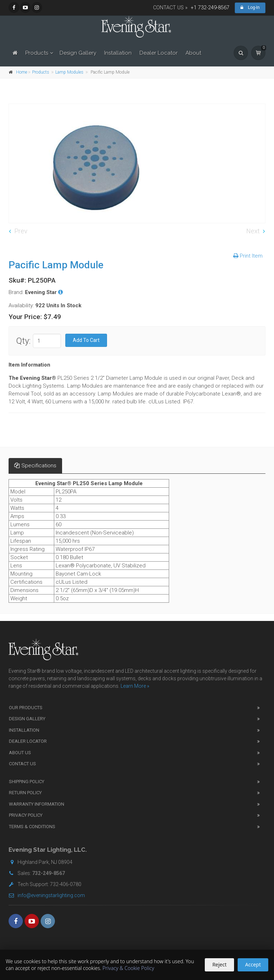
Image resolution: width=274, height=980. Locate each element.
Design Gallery (78, 53)
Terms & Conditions (32, 827)
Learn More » (135, 686)
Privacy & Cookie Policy (128, 968)
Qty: (23, 341)
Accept (253, 964)
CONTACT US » (170, 8)
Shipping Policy (27, 782)
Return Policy (25, 793)
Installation (118, 53)
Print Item (248, 256)
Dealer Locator (159, 53)
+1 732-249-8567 (210, 8)
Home (22, 72)
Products (37, 53)
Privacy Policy (26, 815)
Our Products (26, 708)
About (193, 53)
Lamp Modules (69, 72)
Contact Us (22, 764)
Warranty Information (37, 804)
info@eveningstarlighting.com (47, 895)
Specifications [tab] (35, 466)
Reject (219, 964)
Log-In (250, 8)
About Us (20, 753)
